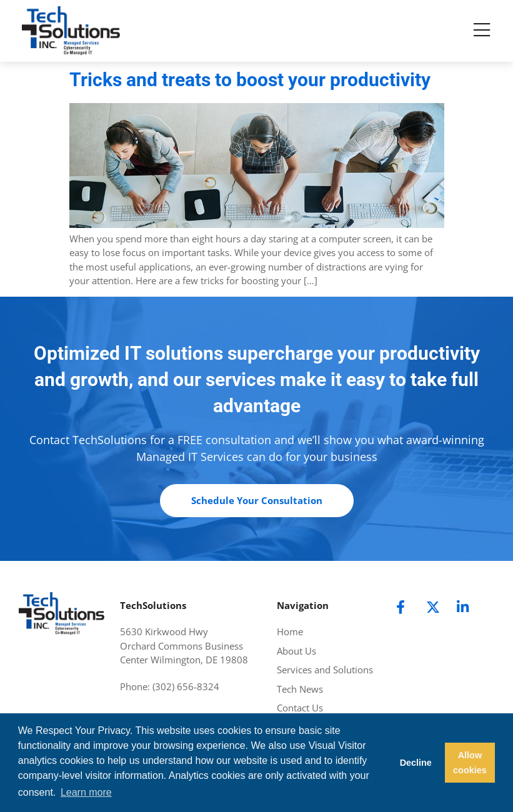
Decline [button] (416, 763)
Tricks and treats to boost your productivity (250, 80)
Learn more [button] (86, 792)
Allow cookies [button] (470, 763)
